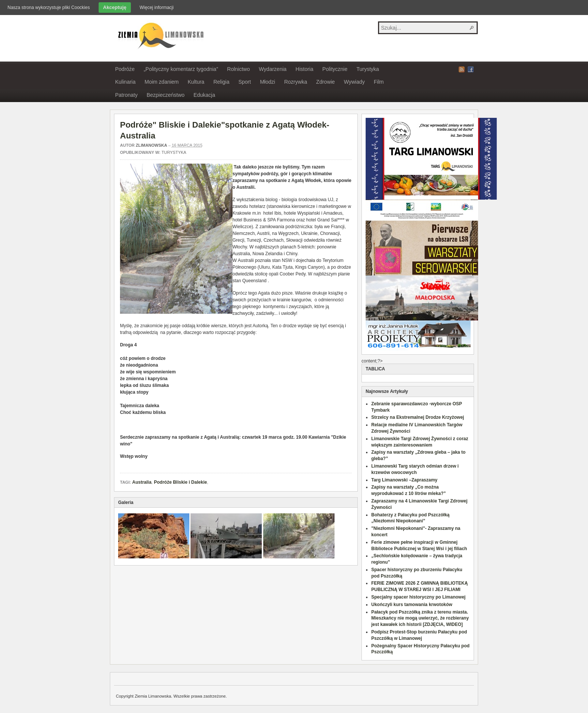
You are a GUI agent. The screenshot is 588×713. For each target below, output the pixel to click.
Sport (245, 82)
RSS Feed (462, 69)
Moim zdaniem (161, 82)
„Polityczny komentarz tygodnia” (181, 69)
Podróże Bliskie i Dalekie (181, 482)
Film (379, 82)
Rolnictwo (239, 69)
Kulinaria (125, 82)
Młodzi (267, 82)
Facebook (471, 69)
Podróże (125, 69)
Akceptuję (115, 7)
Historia (304, 69)
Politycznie (335, 69)
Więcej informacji (157, 8)
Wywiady (354, 82)
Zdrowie (325, 82)
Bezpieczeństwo (166, 95)
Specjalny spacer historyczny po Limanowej (418, 597)
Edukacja (204, 95)
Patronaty (126, 95)
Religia (221, 82)
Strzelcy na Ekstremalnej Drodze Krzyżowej (418, 417)
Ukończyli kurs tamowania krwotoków (412, 605)
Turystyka (367, 69)
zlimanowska (151, 145)
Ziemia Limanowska (160, 35)
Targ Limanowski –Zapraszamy (404, 480)
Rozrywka (296, 82)
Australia (142, 482)
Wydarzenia (273, 69)
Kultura (196, 82)
